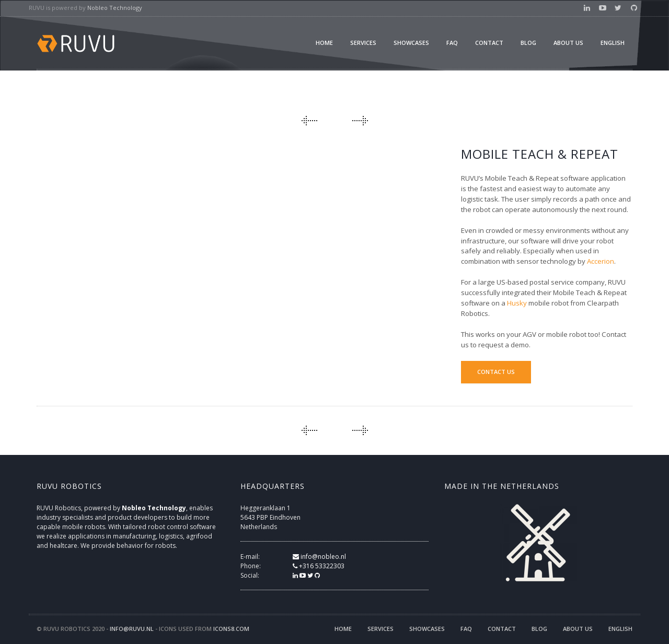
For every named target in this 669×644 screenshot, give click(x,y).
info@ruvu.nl (132, 629)
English (613, 43)
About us (568, 43)
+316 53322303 (319, 566)
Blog (528, 43)
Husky (517, 303)
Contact (489, 43)
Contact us (496, 372)
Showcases (411, 43)
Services (363, 43)
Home (324, 43)
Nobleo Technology (115, 8)
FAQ (452, 43)
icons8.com (231, 629)
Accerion (601, 261)
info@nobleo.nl (319, 557)
